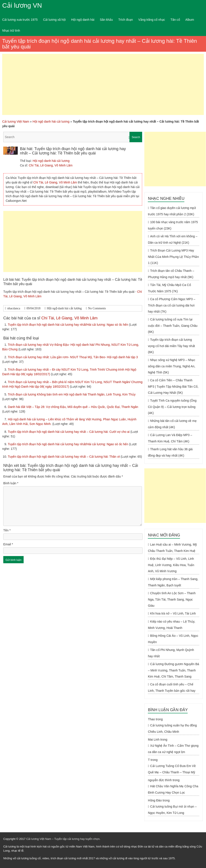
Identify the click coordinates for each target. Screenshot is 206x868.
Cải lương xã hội (54, 20)
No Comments (97, 308)
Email (8, 544)
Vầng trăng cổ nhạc (152, 20)
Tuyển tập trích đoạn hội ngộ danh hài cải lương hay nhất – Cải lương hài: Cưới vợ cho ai (69, 432)
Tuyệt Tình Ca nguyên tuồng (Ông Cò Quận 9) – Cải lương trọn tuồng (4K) (172, 407)
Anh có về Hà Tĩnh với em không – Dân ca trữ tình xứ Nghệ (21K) (173, 239)
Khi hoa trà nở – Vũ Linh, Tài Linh (173, 613)
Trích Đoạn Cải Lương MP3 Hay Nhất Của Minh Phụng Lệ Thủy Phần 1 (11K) (173, 257)
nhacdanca (14, 308)
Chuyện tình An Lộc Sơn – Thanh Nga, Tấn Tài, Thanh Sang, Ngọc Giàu (172, 599)
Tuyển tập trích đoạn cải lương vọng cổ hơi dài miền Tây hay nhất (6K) (171, 346)
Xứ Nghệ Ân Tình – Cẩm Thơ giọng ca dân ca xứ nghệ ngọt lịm (173, 749)
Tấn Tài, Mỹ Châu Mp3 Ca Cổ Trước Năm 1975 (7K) (169, 288)
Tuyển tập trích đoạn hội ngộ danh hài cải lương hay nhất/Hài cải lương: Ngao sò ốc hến (68, 325)
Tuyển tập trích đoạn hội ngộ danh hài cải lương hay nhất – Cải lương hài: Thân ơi (64, 457)
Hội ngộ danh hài (83, 20)
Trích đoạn (126, 20)
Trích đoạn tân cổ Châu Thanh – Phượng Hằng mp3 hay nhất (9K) (171, 274)
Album (190, 20)
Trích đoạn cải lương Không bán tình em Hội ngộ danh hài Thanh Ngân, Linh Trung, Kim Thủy (72, 394)
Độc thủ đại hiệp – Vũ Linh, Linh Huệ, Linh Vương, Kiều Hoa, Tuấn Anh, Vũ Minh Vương (171, 565)
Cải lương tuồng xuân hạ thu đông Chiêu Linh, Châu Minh (172, 728)
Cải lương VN (22, 5)
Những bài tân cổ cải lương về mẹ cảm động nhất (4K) (172, 424)
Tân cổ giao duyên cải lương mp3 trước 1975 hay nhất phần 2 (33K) (172, 211)
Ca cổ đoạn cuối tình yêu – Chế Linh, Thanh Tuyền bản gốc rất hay (172, 687)
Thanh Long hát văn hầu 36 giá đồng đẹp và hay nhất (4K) (170, 452)
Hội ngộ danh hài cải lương (51, 122)
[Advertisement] (103, 84)
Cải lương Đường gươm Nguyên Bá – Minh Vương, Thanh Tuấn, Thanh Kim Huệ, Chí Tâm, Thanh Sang (173, 670)
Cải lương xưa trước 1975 (20, 20)
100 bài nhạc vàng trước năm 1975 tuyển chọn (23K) (173, 225)
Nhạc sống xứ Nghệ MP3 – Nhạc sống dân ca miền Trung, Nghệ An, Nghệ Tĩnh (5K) (171, 366)
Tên (7, 530)
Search (136, 137)
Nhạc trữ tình (11, 31)
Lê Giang (46, 165)
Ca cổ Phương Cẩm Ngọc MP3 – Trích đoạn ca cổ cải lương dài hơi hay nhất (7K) (171, 305)
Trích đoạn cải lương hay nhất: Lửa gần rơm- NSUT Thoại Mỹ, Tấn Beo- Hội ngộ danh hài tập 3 (73, 357)
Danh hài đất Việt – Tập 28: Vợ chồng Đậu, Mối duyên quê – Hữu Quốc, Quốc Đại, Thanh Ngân (73, 407)
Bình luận (11, 483)
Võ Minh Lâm (63, 165)
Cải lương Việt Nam (16, 122)
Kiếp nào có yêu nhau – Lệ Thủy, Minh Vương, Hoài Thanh (171, 625)
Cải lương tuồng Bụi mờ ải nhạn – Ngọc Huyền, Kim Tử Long (172, 810)
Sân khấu (106, 20)
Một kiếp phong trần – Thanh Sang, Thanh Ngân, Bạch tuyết (173, 582)
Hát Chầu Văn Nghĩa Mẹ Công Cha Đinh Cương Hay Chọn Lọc (173, 789)
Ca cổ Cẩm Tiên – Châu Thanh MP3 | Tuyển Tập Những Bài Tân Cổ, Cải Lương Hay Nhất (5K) (173, 386)
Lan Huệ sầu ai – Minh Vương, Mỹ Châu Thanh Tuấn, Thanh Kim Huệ (172, 548)
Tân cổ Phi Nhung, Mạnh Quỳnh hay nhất (171, 653)
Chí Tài (34, 165)
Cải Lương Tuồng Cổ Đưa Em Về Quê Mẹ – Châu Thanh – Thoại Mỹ (172, 769)
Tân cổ (175, 20)
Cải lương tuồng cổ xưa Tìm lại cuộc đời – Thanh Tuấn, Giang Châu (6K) (173, 326)
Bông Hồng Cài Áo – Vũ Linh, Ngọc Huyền (173, 639)
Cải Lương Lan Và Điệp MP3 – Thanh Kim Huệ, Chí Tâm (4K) (170, 438)
